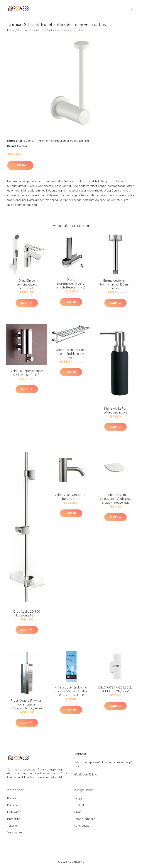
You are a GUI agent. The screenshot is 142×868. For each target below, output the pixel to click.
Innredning (14, 819)
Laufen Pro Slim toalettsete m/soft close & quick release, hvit (115, 499)
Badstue (13, 805)
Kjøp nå (20, 165)
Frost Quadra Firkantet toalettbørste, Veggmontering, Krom (27, 704)
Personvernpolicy (85, 819)
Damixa (84, 141)
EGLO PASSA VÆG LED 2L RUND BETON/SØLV (115, 689)
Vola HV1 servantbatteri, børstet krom (71, 497)
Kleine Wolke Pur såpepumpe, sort (115, 410)
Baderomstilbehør (66, 141)
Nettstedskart (83, 826)
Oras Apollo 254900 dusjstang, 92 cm (27, 613)
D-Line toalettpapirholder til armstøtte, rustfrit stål (71, 283)
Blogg (78, 798)
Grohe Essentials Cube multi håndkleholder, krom (71, 354)
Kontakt (79, 805)
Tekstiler (13, 826)
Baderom (30, 141)
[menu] (132, 8)
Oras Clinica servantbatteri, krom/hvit (27, 284)
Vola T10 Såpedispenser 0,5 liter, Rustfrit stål (27, 373)
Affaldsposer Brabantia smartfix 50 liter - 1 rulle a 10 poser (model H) (71, 691)
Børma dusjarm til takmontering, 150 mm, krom (115, 284)
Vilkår (77, 812)
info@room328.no (85, 774)
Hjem (11, 30)
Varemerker (45, 141)
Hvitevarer (14, 812)
